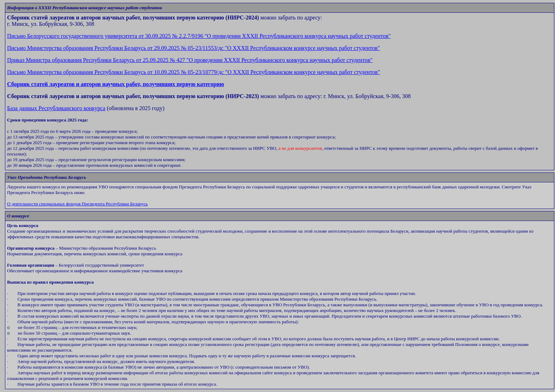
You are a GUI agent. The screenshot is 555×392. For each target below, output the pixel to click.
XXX (194, 72)
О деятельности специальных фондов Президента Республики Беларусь (77, 204)
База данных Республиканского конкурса (56, 108)
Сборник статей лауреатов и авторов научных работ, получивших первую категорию (116, 84)
